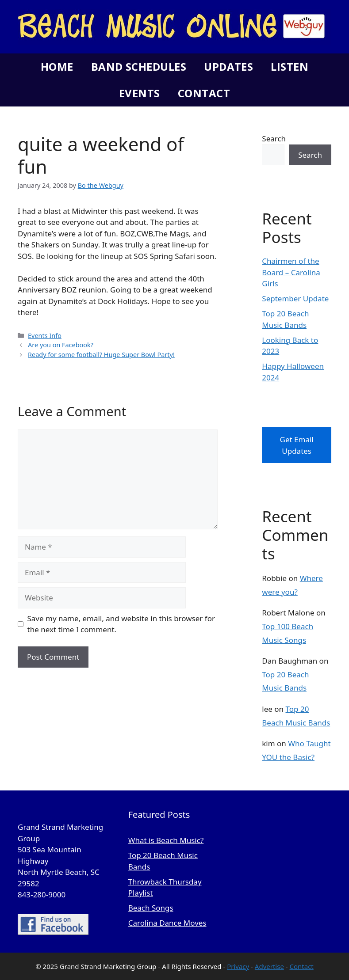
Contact (204, 93)
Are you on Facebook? (61, 345)
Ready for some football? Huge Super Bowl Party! (101, 355)
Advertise (269, 966)
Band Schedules (139, 66)
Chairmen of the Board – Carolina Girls (291, 272)
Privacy (238, 966)
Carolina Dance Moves (167, 923)
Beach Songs (151, 908)
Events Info (45, 336)
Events (140, 93)
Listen (290, 66)
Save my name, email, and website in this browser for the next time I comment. (121, 624)
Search (274, 139)
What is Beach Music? (166, 840)
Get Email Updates (297, 445)
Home (57, 66)
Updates (228, 66)
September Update (295, 298)
